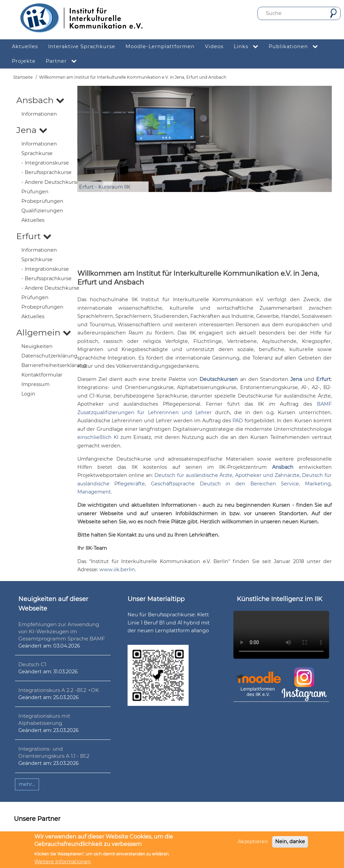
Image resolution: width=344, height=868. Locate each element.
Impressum (35, 384)
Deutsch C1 (32, 664)
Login (28, 394)
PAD (238, 421)
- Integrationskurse (45, 163)
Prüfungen (35, 192)
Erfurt (34, 236)
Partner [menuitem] (64, 61)
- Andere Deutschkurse (50, 182)
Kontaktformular (42, 375)
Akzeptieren (253, 842)
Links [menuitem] (249, 47)
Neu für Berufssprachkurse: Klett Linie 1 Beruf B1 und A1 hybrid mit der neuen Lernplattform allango (169, 622)
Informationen (39, 114)
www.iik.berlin (117, 570)
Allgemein (44, 332)
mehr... (27, 784)
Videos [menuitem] (214, 46)
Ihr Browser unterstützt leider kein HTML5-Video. (281, 635)
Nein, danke (290, 842)
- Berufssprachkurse (46, 172)
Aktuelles (33, 220)
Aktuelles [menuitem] (25, 46)
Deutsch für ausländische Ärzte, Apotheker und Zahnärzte (227, 475)
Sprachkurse (37, 153)
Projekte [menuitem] (24, 61)
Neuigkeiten (37, 346)
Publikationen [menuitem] (296, 47)
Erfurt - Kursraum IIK (105, 187)
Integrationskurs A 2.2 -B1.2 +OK (59, 690)
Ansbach (40, 100)
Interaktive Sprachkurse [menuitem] (82, 46)
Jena (32, 130)
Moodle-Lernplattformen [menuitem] (160, 46)
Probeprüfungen (42, 201)
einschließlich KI (98, 437)
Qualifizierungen (42, 211)
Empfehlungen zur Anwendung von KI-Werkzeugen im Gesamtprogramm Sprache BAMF (62, 631)
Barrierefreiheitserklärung (54, 365)
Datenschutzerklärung (49, 356)
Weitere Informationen (63, 862)
